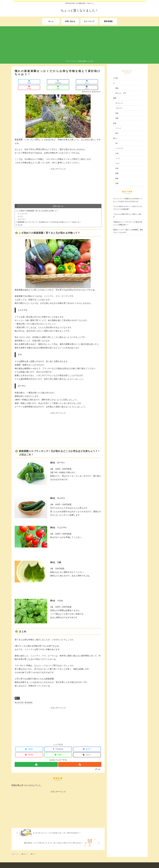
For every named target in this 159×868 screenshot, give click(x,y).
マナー (118, 163)
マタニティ (119, 108)
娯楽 (115, 123)
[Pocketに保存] (65, 82)
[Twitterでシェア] (22, 82)
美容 (117, 113)
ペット (118, 158)
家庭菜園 (29, 698)
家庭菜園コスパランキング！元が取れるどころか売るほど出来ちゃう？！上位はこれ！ (52, 217)
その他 (115, 78)
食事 (117, 118)
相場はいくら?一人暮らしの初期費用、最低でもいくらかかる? (128, 231)
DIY (17, 693)
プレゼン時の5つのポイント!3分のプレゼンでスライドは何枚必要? (128, 208)
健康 (115, 98)
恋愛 (117, 173)
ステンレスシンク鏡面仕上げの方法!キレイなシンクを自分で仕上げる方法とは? (128, 200)
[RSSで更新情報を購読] (80, 760)
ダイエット (119, 103)
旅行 (117, 133)
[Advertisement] (80, 44)
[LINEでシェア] (80, 82)
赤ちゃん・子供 (121, 93)
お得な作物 (19, 698)
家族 (117, 88)
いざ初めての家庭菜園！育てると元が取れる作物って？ (39, 205)
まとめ (20, 220)
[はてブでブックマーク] (51, 82)
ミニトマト (24, 208)
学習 (117, 168)
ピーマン (23, 214)
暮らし (115, 138)
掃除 (117, 178)
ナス (21, 211)
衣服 (117, 183)
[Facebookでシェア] (36, 82)
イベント (118, 128)
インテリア (119, 148)
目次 (55, 200)
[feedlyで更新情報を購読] (36, 760)
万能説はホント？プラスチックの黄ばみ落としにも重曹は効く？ (128, 223)
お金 (117, 153)
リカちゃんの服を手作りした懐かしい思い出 (128, 215)
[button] (94, 82)
